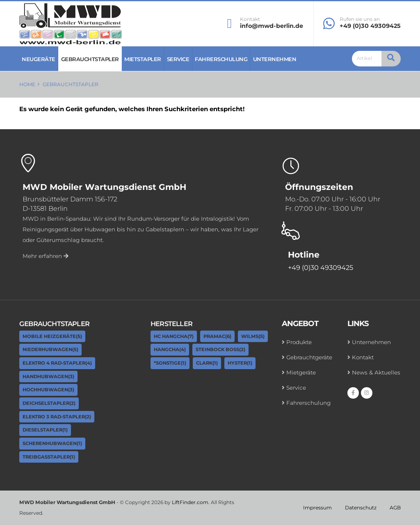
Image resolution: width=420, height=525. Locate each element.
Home (27, 84)
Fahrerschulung (221, 59)
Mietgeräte (301, 372)
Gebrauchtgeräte (309, 357)
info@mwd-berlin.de (272, 26)
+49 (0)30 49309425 (370, 26)
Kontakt (250, 19)
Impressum (317, 508)
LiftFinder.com (190, 502)
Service (178, 59)
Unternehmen (275, 59)
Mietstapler (143, 59)
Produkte (299, 342)
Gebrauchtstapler (90, 59)
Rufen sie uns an (360, 19)
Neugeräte (39, 59)
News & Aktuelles (376, 372)
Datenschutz (361, 508)
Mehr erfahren (46, 256)
